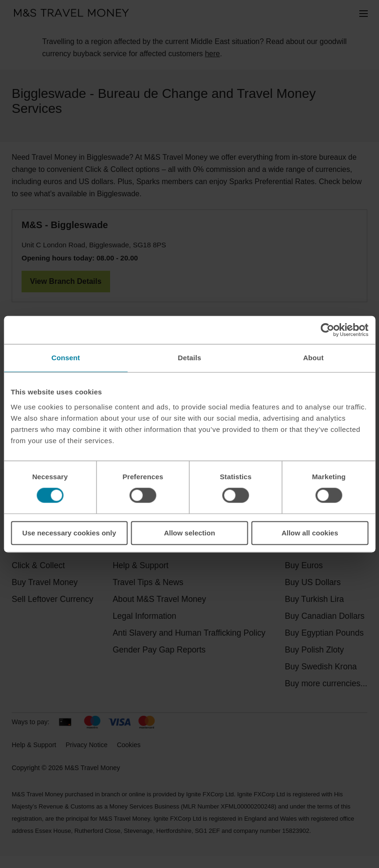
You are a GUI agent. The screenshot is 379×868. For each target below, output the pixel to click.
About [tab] (313, 358)
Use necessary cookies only (69, 533)
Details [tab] (190, 358)
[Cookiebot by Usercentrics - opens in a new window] (327, 330)
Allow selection (189, 533)
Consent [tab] (66, 358)
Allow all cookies (310, 533)
